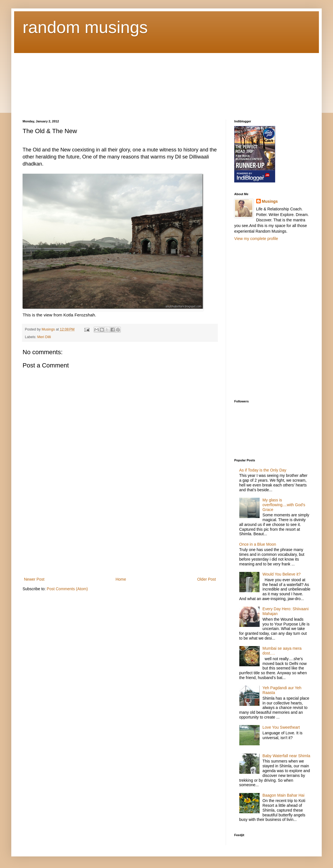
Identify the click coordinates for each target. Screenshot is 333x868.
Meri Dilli (44, 337)
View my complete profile (256, 239)
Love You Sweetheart (281, 727)
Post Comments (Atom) (67, 589)
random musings (85, 27)
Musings (270, 201)
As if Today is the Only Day (263, 470)
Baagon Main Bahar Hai (283, 795)
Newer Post (34, 579)
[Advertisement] (51, 81)
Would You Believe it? (281, 574)
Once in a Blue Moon (258, 544)
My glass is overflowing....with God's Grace (284, 505)
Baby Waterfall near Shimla (286, 756)
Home (121, 579)
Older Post (207, 579)
